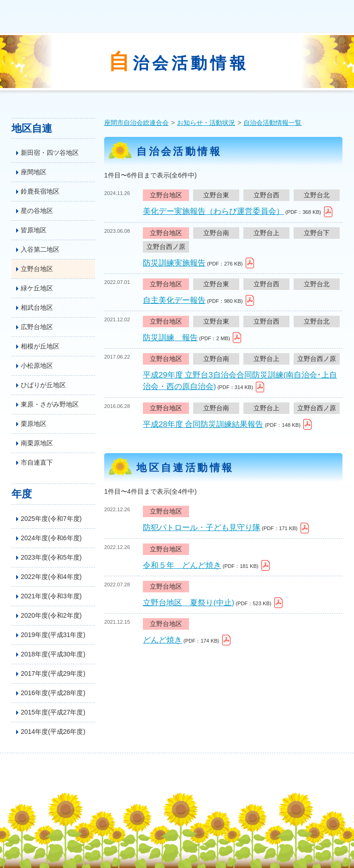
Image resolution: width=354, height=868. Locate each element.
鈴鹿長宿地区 (40, 191)
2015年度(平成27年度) (53, 712)
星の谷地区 (37, 211)
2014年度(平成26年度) (53, 732)
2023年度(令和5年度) (51, 557)
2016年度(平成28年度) (53, 693)
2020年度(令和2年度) (51, 615)
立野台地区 (37, 269)
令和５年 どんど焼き (182, 565)
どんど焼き (162, 640)
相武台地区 (37, 307)
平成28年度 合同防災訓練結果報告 (203, 424)
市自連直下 (37, 462)
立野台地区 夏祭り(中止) (189, 603)
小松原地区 (37, 366)
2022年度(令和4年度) (51, 577)
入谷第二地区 (40, 249)
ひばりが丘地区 (43, 385)
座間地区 (34, 172)
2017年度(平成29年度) (53, 673)
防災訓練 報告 (170, 338)
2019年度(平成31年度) (53, 635)
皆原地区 (34, 230)
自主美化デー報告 (174, 300)
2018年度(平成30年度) (53, 654)
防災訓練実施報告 (174, 263)
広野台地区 (37, 327)
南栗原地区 (37, 443)
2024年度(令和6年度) (51, 538)
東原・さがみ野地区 (50, 404)
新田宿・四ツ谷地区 (50, 153)
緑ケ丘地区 (37, 288)
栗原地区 (34, 424)
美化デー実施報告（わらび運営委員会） (213, 211)
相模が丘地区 (40, 346)
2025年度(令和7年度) (51, 519)
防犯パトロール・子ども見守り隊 (202, 528)
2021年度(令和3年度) (51, 596)
